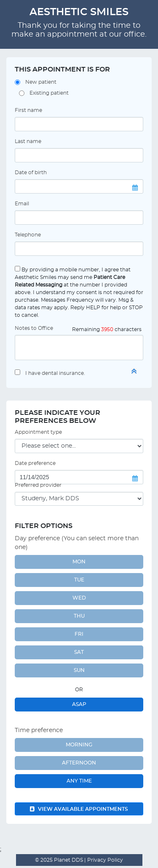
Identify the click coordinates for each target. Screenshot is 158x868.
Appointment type (38, 432)
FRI (79, 634)
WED (79, 598)
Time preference (39, 730)
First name (28, 110)
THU (79, 616)
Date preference (35, 463)
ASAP (79, 704)
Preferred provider (38, 485)
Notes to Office (34, 328)
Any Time (79, 781)
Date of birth (31, 173)
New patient (41, 82)
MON (79, 562)
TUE (79, 580)
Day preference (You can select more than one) (77, 543)
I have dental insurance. (55, 373)
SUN (79, 670)
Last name (28, 141)
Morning (79, 745)
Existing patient (49, 93)
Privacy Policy (104, 860)
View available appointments (79, 809)
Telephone (28, 235)
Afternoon (79, 763)
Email (22, 204)
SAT (79, 652)
